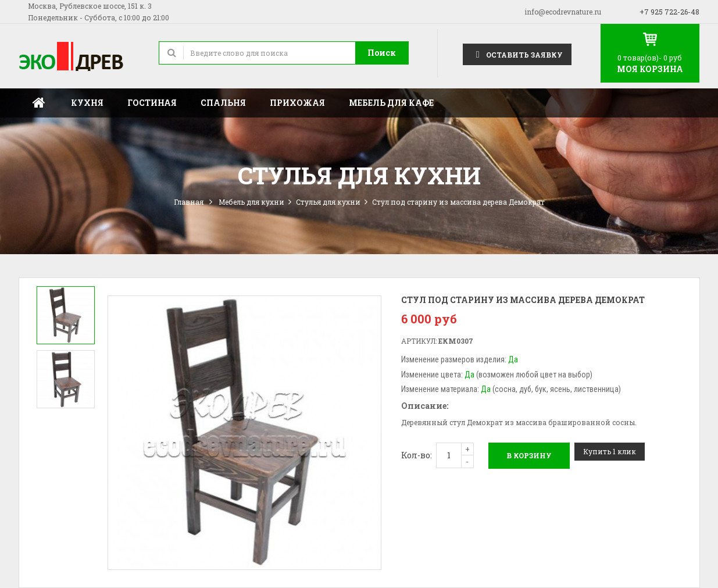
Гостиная (152, 103)
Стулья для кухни (328, 202)
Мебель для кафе (391, 103)
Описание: (425, 406)
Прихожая (297, 103)
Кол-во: (417, 455)
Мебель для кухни (251, 202)
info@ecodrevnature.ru (563, 12)
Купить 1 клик (610, 451)
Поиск (382, 53)
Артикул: (419, 341)
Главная (39, 103)
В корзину (529, 455)
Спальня (223, 103)
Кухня (87, 103)
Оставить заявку (517, 54)
